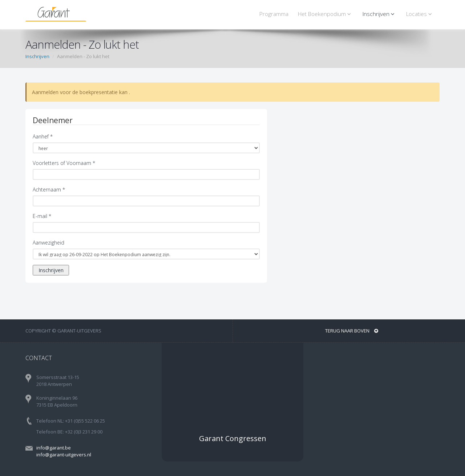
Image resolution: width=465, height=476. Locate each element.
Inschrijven (380, 14)
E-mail (42, 216)
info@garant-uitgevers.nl (64, 455)
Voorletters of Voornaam (64, 163)
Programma (274, 14)
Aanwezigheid (48, 243)
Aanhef (43, 136)
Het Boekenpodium (325, 14)
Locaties (420, 14)
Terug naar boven (352, 331)
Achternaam (49, 189)
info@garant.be (54, 448)
